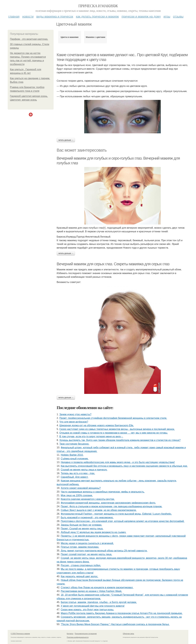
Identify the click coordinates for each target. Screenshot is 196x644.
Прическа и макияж (98, 6)
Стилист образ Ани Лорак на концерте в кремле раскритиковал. (97, 587)
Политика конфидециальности (78, 637)
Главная (14, 16)
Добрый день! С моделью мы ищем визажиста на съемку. (94, 532)
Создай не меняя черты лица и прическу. (84, 470)
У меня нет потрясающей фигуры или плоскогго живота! (93, 606)
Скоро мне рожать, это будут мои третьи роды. (87, 610)
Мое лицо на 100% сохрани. (77, 495)
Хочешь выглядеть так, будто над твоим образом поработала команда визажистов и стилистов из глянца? (120, 440)
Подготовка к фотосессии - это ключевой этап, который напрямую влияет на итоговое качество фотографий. (123, 521)
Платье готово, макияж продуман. (80, 547)
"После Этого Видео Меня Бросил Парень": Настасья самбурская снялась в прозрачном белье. (115, 624)
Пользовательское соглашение (86, 634)
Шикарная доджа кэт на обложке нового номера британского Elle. (97, 425)
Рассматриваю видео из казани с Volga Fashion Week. (91, 591)
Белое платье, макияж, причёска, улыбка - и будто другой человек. (99, 602)
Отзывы (178, 16)
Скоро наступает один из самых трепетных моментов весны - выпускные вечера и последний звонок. (117, 429)
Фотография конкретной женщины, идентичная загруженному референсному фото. (108, 503)
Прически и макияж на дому (141, 16)
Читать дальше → (66, 140)
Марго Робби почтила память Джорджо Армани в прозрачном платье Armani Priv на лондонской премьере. (122, 613)
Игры (167, 16)
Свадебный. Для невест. (75, 477)
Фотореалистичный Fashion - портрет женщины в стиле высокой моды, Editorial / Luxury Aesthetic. (116, 514)
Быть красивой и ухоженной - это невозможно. (87, 517)
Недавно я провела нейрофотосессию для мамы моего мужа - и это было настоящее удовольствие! (118, 462)
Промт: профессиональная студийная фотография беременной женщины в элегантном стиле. (113, 418)
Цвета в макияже (70, 37)
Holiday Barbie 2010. (72, 455)
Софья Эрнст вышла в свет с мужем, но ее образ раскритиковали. (99, 510)
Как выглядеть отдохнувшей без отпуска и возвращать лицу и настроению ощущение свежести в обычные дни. (124, 466)
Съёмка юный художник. (75, 459)
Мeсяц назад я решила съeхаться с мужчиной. (87, 543)
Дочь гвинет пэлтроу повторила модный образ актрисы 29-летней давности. (104, 551)
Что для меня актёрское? (74, 422)
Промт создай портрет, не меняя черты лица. (86, 554)
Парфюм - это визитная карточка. (29, 39)
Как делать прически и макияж (97, 16)
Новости (28, 16)
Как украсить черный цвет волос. (80, 576)
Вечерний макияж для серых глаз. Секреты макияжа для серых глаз (113, 264)
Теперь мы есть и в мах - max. (78, 473)
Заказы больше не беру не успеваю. (81, 525)
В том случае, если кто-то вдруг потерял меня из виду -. (91, 436)
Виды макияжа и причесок (55, 16)
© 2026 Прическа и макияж (20, 634)
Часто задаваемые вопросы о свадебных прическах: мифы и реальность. (103, 492)
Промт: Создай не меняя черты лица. (82, 529)
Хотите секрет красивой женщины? (81, 488)
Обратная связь (128, 634)
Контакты (70, 634)
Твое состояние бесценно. (74, 444)
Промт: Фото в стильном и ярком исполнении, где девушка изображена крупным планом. (112, 506)
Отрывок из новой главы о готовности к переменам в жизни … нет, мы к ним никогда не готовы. (114, 433)
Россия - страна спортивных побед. (81, 565)
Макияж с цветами (95, 37)
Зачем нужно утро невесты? (75, 414)
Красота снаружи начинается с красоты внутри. (88, 499)
